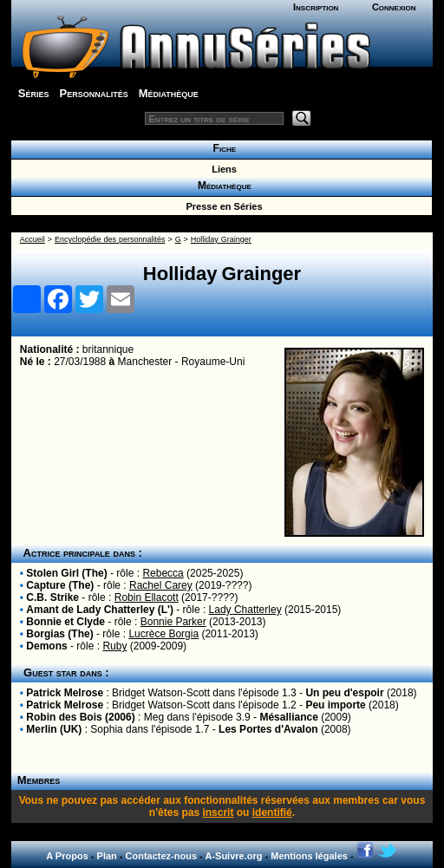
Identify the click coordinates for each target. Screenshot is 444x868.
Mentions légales (309, 856)
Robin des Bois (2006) (80, 717)
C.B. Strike (52, 597)
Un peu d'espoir (344, 693)
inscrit (218, 813)
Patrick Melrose (65, 693)
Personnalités (93, 93)
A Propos (67, 856)
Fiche (222, 148)
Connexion (394, 7)
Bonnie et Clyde (65, 622)
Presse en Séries (221, 206)
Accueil (33, 239)
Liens (222, 169)
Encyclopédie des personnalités (110, 239)
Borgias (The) (59, 634)
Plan (107, 856)
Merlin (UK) (54, 729)
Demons (46, 646)
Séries (34, 93)
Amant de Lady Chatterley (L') (100, 610)
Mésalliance (288, 717)
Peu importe (335, 705)
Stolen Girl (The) (66, 573)
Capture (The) (60, 585)
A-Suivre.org (233, 856)
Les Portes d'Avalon (268, 729)
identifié (272, 813)
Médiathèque (169, 93)
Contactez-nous (162, 856)
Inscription (316, 7)
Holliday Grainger (221, 239)
